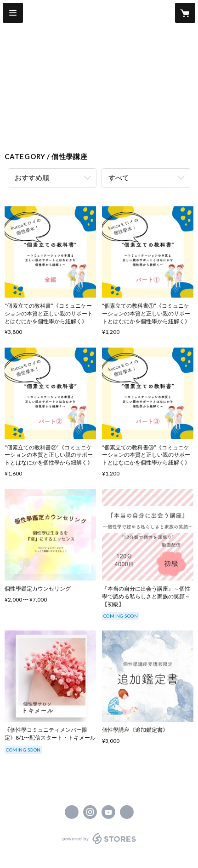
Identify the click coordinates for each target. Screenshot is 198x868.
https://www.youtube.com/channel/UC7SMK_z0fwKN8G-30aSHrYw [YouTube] (108, 812)
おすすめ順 (32, 177)
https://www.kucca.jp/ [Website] (127, 812)
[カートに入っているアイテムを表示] (185, 13)
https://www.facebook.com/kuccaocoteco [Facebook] (72, 812)
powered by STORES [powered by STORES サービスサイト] (99, 844)
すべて (119, 177)
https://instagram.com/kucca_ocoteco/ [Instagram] (90, 812)
